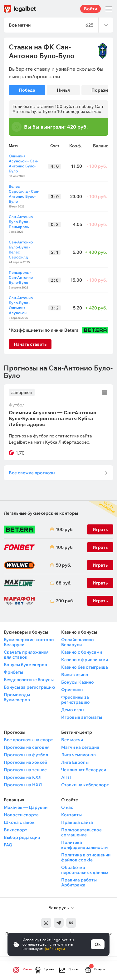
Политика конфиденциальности (84, 845)
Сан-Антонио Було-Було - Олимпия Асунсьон (21, 305)
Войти (90, 9)
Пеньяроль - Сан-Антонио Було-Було (21, 277)
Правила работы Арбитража (79, 882)
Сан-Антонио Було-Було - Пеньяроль (21, 222)
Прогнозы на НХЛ (23, 785)
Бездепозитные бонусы (29, 680)
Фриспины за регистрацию (75, 700)
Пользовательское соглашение (81, 832)
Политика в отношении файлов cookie (86, 857)
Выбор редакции (22, 837)
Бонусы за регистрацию (29, 687)
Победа (27, 90)
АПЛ (66, 777)
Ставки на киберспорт (85, 785)
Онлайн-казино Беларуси (78, 642)
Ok (98, 944)
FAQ (8, 845)
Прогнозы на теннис (25, 770)
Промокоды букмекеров (17, 697)
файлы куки (55, 949)
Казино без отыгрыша (85, 667)
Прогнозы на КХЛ (23, 777)
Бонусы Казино (78, 682)
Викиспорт (15, 830)
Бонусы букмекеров (25, 665)
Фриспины (72, 690)
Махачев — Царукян (26, 807)
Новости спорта (21, 815)
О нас (67, 807)
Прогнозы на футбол (26, 755)
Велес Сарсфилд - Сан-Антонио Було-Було (24, 194)
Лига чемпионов (78, 755)
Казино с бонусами (82, 652)
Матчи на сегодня (80, 747)
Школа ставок (19, 822)
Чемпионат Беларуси (84, 770)
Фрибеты (13, 672)
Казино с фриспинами (85, 660)
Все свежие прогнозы (32, 473)
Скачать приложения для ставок (26, 655)
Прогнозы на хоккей (25, 762)
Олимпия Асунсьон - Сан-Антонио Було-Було (23, 163)
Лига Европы (75, 762)
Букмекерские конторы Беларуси (29, 642)
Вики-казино (75, 675)
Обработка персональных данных (85, 870)
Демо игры (73, 710)
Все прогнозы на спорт (28, 740)
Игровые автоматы (82, 717)
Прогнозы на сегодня (27, 747)
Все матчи (72, 740)
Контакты (71, 815)
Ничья (63, 90)
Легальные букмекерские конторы (41, 513)
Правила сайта (77, 822)
